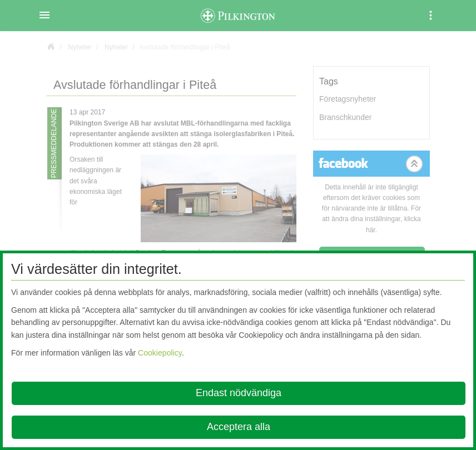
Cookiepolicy (160, 353)
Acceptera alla (239, 427)
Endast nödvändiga (239, 393)
